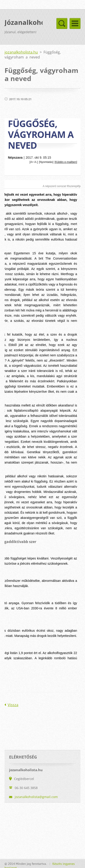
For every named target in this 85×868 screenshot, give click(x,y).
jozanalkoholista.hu (21, 52)
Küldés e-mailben (66, 162)
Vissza (13, 705)
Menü (75, 23)
